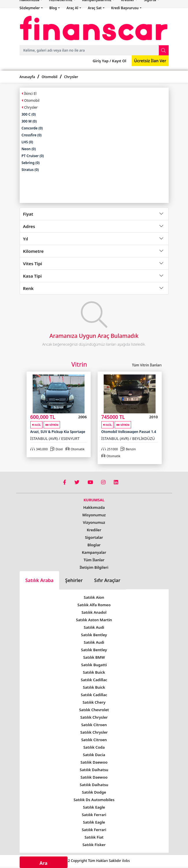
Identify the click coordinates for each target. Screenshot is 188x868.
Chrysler (71, 77)
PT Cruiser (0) (33, 156)
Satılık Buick (94, 672)
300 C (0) (29, 114)
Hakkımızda (94, 507)
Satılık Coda (94, 747)
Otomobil (50, 77)
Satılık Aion (94, 597)
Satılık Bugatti (94, 665)
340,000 (39, 449)
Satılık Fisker (94, 845)
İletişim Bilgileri (94, 567)
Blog (54, 8)
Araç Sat (95, 8)
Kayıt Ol (119, 61)
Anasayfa (27, 77)
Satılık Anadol (94, 612)
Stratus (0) (30, 170)
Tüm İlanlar (94, 560)
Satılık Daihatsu (94, 770)
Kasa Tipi (32, 276)
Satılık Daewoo (94, 762)
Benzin (128, 449)
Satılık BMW (94, 657)
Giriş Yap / (102, 61)
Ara (44, 863)
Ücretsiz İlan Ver (150, 61)
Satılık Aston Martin (94, 620)
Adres (29, 226)
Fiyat (28, 214)
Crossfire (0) (32, 135)
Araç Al (73, 8)
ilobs (126, 861)
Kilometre (33, 251)
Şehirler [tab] (74, 580)
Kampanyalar (94, 552)
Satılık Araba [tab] (40, 580)
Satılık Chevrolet (94, 710)
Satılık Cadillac (94, 680)
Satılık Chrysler (94, 717)
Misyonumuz (94, 515)
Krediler (94, 530)
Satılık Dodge (94, 792)
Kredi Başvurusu (125, 8)
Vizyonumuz (94, 522)
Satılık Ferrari (94, 815)
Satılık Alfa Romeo (94, 605)
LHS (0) (27, 142)
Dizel (56, 449)
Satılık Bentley (94, 635)
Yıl (26, 239)
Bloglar (94, 545)
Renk (28, 288)
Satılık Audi (94, 627)
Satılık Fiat (94, 837)
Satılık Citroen (94, 725)
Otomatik (75, 449)
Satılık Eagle (94, 807)
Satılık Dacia (94, 755)
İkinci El (29, 94)
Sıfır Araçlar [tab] (107, 580)
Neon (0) (29, 149)
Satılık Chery (94, 702)
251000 (110, 449)
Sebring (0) (31, 163)
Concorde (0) (32, 128)
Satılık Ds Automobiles (94, 800)
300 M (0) (29, 121)
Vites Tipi (33, 263)
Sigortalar (94, 537)
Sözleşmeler (30, 8)
